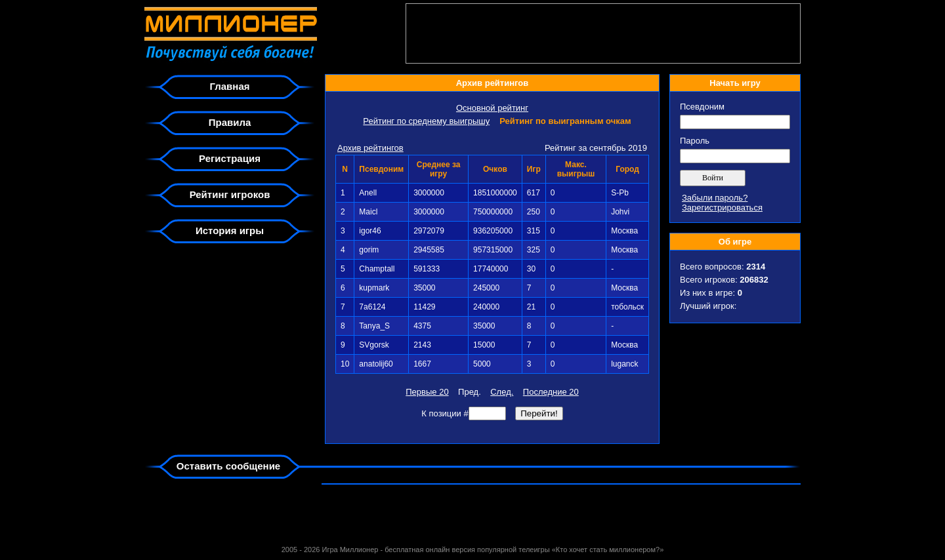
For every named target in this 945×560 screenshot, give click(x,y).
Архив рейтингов (370, 148)
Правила (230, 122)
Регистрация (230, 158)
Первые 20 (427, 392)
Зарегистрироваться (722, 208)
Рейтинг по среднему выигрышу (426, 121)
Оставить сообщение (228, 466)
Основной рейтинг (492, 108)
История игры (230, 230)
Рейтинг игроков (230, 194)
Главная (229, 86)
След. (502, 392)
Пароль (695, 141)
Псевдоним (702, 107)
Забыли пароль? (715, 198)
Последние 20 (551, 392)
